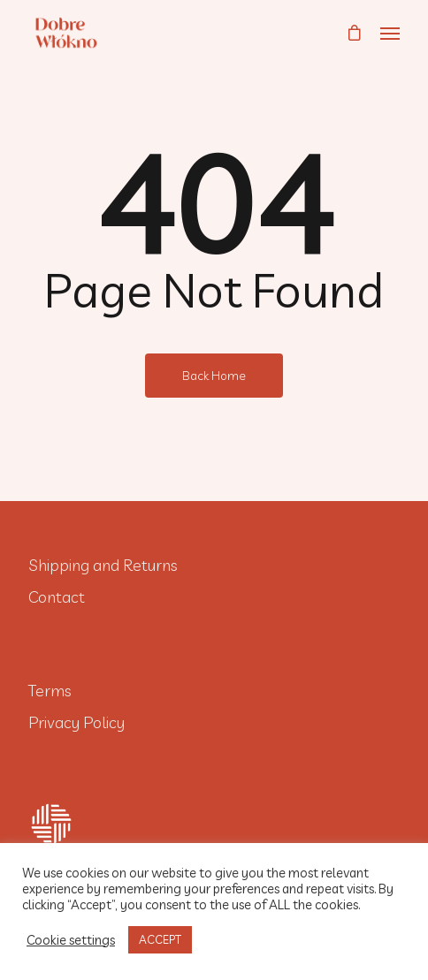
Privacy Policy (76, 722)
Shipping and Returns (103, 565)
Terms (50, 691)
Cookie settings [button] (71, 940)
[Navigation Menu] (390, 33)
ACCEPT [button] (160, 939)
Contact (57, 597)
